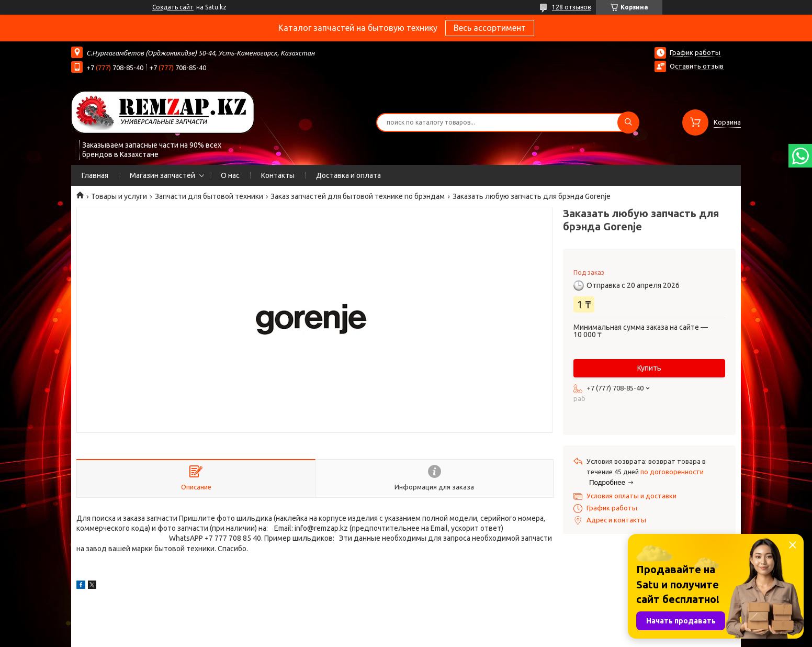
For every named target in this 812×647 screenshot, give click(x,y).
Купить (649, 368)
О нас (230, 175)
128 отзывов (571, 7)
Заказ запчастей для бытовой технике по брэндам (358, 196)
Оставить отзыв (697, 66)
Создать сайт (173, 7)
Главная (95, 175)
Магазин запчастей (162, 175)
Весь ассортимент (490, 28)
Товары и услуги (119, 196)
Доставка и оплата (348, 175)
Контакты (278, 175)
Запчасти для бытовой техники (209, 196)
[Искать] (628, 122)
